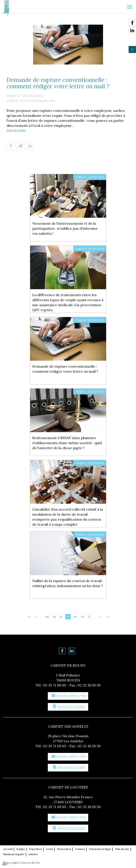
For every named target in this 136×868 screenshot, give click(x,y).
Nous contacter (71, 696)
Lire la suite (16, 130)
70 (82, 617)
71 (89, 617)
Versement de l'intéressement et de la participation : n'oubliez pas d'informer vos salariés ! (65, 228)
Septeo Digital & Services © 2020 (22, 863)
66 (54, 617)
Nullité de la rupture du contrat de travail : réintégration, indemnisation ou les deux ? (68, 583)
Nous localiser (71, 707)
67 (61, 617)
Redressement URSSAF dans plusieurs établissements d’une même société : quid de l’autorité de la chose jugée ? (67, 443)
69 (75, 617)
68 (68, 617)
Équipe (21, 849)
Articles (33, 854)
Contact (80, 849)
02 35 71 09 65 (55, 685)
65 (47, 617)
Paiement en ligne (100, 849)
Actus (50, 849)
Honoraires (64, 849)
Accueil (8, 849)
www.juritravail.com (38, 100)
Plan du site (122, 849)
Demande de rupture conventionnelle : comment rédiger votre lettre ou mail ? (65, 369)
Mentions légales (14, 854)
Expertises (36, 849)
